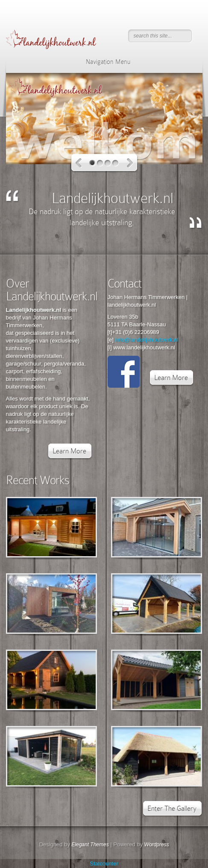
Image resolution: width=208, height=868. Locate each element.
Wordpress (157, 845)
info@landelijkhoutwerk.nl (147, 340)
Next (130, 163)
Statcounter (104, 864)
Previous (79, 163)
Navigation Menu (103, 62)
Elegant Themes (90, 845)
